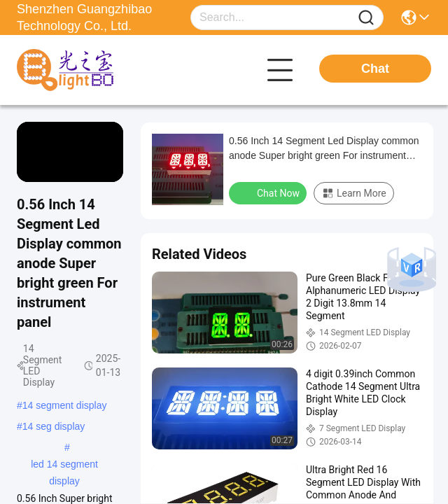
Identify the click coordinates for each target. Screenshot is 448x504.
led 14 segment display (64, 465)
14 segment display (65, 405)
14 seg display (54, 426)
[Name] (366, 18)
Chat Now (269, 192)
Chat (375, 69)
